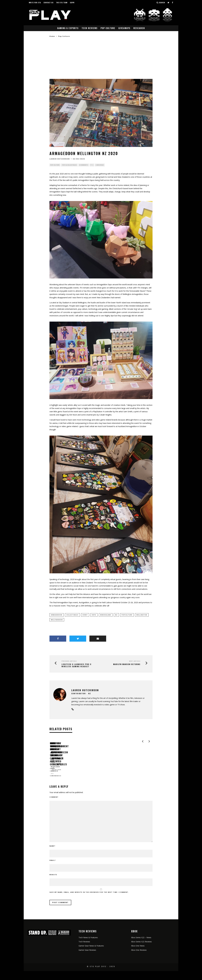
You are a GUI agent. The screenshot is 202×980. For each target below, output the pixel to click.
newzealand (106, 615)
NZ (116, 615)
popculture (127, 615)
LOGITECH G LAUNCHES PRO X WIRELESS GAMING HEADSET (76, 666)
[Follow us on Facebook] (173, 3)
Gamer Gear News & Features (91, 955)
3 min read (100, 165)
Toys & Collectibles (69, 165)
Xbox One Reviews (139, 959)
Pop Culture (108, 28)
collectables (72, 615)
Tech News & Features (88, 946)
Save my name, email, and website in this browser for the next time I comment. (89, 901)
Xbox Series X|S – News (141, 946)
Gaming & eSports (68, 28)
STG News (106, 782)
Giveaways (124, 28)
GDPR (72, 3)
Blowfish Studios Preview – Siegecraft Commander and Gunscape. (73, 779)
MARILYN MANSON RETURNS (127, 665)
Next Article (135, 662)
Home (52, 36)
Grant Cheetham (57, 785)
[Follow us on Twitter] (169, 3)
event (85, 615)
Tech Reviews (90, 28)
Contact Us (49, 3)
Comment (54, 806)
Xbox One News (138, 955)
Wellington (142, 615)
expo (94, 615)
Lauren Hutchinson (60, 159)
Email (53, 869)
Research (139, 28)
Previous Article (69, 662)
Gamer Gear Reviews (87, 959)
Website (53, 884)
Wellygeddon (57, 620)
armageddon (57, 615)
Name (52, 855)
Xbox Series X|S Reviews (141, 951)
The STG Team (62, 3)
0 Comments (84, 165)
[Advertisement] (101, 58)
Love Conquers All (113, 778)
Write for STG (35, 3)
